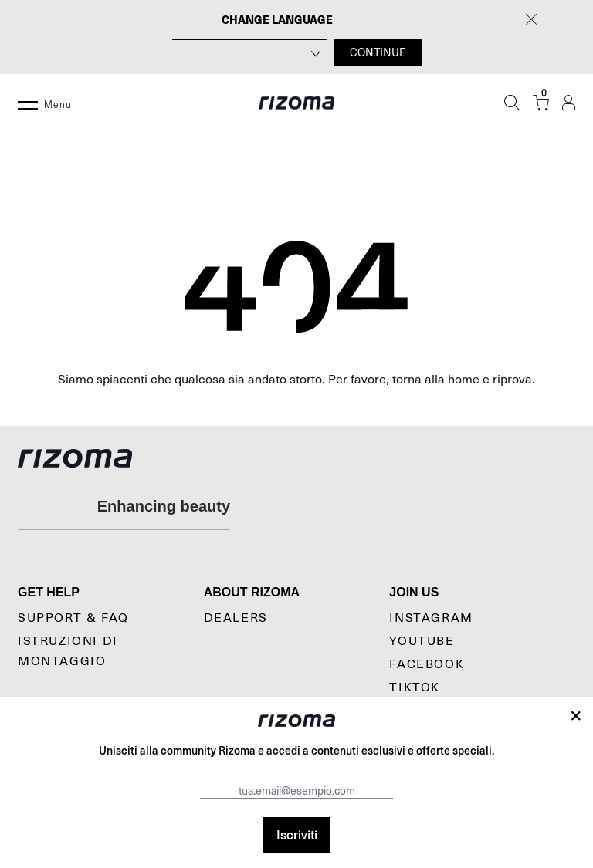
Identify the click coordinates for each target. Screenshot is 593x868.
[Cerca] (512, 103)
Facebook (427, 664)
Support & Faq (73, 618)
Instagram (431, 618)
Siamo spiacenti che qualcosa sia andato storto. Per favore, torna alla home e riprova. (296, 380)
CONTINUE (378, 52)
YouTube (422, 641)
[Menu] (28, 103)
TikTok (415, 687)
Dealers (236, 618)
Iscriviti (297, 834)
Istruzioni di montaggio (68, 651)
